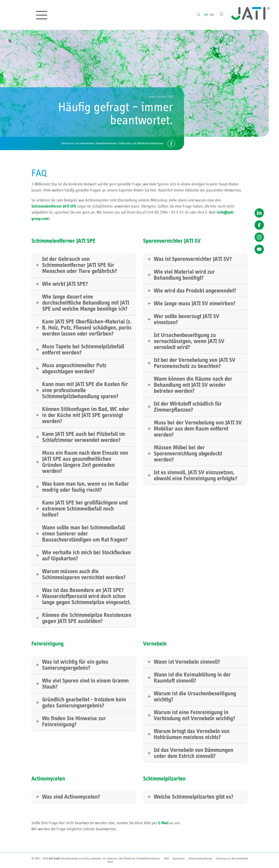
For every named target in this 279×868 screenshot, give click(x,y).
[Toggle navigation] (42, 15)
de (206, 15)
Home (152, 97)
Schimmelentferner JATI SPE (54, 206)
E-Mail (163, 823)
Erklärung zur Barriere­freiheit (232, 858)
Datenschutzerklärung (200, 858)
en (212, 15)
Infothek (162, 97)
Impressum (179, 858)
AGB (166, 858)
